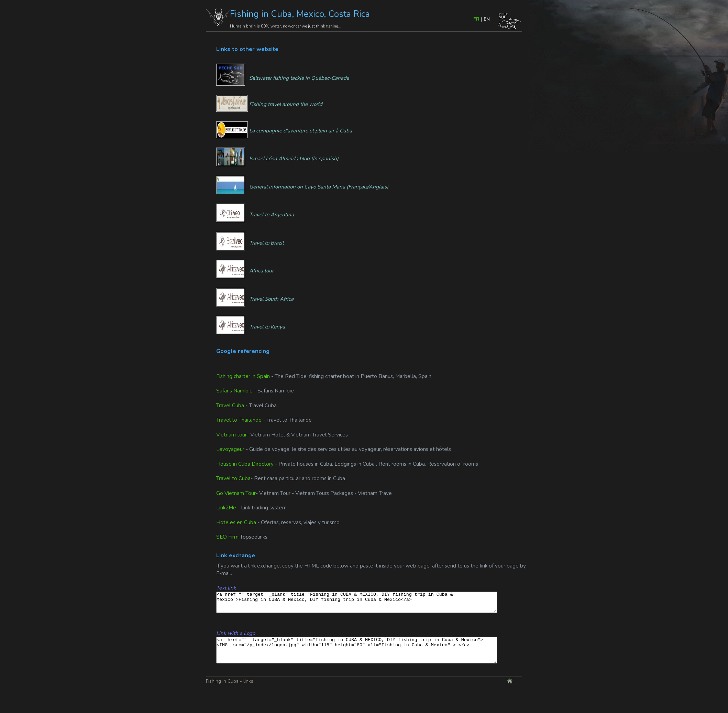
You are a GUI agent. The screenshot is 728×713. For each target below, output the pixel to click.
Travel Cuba (230, 406)
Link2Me (226, 508)
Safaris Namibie (234, 391)
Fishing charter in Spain (243, 376)
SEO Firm (227, 537)
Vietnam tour (231, 435)
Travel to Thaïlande (239, 420)
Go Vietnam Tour (236, 493)
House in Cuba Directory (246, 464)
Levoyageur (231, 449)
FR (476, 19)
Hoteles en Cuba (236, 522)
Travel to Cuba (233, 478)
